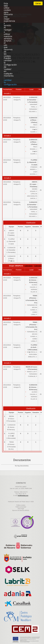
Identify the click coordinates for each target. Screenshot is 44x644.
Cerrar (38, 3)
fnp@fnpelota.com (23, 496)
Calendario (29, 266)
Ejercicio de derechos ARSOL (21, 510)
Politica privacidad (21, 507)
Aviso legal (21, 509)
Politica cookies (21, 505)
